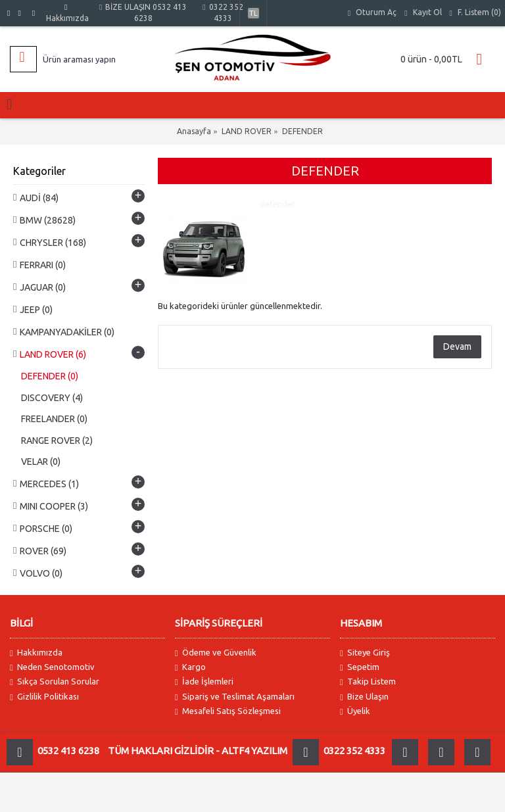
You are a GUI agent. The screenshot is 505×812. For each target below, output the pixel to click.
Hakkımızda (36, 653)
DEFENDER (302, 131)
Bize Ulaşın (364, 697)
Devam (457, 346)
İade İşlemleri (204, 681)
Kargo (190, 667)
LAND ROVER (247, 131)
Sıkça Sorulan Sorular (55, 681)
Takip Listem (368, 681)
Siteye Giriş (365, 653)
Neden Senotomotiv (52, 667)
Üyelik (355, 711)
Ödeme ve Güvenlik (216, 653)
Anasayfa (194, 131)
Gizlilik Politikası (44, 697)
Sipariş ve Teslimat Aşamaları (235, 697)
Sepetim (360, 667)
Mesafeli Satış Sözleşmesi (228, 711)
